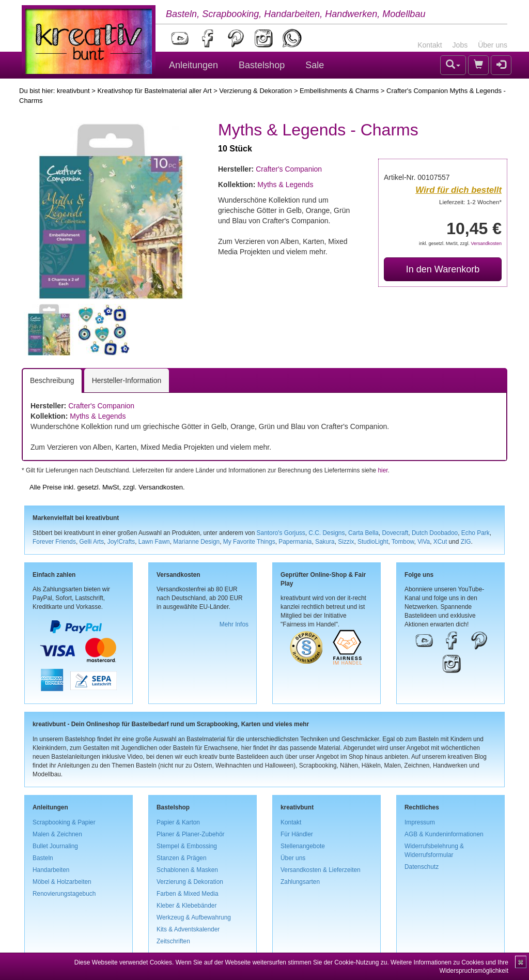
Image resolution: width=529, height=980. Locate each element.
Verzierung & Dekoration (255, 91)
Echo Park (476, 533)
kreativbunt (73, 91)
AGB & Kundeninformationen (444, 834)
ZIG (466, 542)
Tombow (403, 542)
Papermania (295, 542)
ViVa (424, 542)
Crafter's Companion (289, 169)
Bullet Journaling (55, 846)
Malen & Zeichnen (57, 834)
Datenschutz (422, 867)
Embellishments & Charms (339, 91)
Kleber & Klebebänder (186, 906)
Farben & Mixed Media (188, 894)
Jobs (460, 45)
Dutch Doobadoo (435, 533)
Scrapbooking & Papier (64, 822)
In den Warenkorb (443, 269)
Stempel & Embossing (187, 846)
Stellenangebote (303, 846)
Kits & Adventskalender (188, 929)
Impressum (420, 822)
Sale (315, 65)
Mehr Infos (234, 624)
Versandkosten (486, 243)
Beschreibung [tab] (52, 380)
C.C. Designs (326, 533)
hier (383, 470)
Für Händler (297, 834)
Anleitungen (193, 65)
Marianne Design (196, 542)
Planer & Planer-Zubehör (191, 834)
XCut (440, 542)
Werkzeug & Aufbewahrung (194, 917)
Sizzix (346, 542)
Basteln (43, 858)
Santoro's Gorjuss (281, 533)
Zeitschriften (173, 941)
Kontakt (430, 45)
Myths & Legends (285, 185)
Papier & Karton (178, 822)
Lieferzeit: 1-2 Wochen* (470, 202)
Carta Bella (363, 533)
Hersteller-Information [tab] (127, 380)
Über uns (493, 45)
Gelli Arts (92, 542)
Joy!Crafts (121, 542)
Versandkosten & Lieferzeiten (321, 870)
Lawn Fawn (154, 542)
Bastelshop (262, 65)
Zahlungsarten (300, 882)
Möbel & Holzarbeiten (62, 882)
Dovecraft (395, 533)
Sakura (325, 542)
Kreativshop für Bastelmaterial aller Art (154, 91)
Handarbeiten (51, 870)
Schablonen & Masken (187, 870)
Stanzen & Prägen (182, 858)
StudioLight (373, 542)
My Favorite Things (249, 542)
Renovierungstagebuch (64, 894)
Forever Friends (54, 542)
